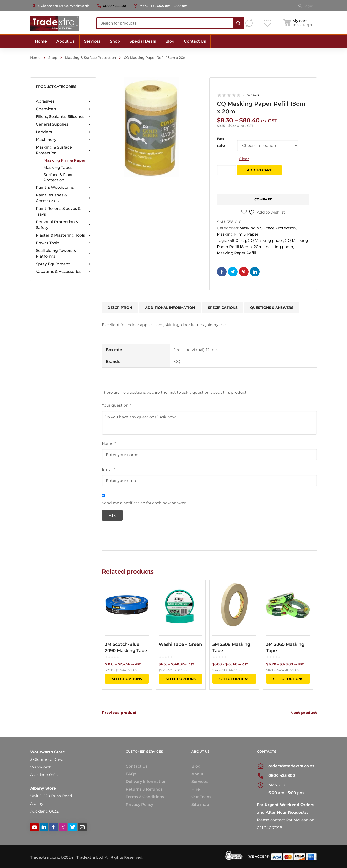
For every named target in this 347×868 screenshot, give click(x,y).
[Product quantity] (227, 170)
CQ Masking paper (266, 240)
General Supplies (63, 124)
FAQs (131, 774)
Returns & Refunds (144, 789)
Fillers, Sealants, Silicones (63, 117)
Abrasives (63, 101)
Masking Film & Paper (65, 160)
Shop (53, 58)
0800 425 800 (114, 6)
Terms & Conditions (145, 797)
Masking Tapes (58, 168)
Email (108, 469)
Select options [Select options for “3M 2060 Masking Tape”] (288, 679)
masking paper (279, 247)
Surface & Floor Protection (58, 177)
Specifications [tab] (223, 308)
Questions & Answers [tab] (272, 308)
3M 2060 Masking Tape (285, 647)
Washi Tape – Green (180, 644)
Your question (116, 405)
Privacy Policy (139, 804)
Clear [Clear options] (244, 159)
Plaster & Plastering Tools (63, 235)
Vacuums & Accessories (63, 272)
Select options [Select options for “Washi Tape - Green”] (181, 679)
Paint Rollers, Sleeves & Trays (63, 211)
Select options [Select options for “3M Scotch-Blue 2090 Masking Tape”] (127, 679)
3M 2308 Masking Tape (231, 647)
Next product (304, 713)
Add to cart (259, 170)
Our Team (201, 797)
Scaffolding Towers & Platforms (63, 253)
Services (200, 782)
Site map (200, 804)
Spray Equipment (63, 264)
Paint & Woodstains (63, 188)
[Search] (239, 23)
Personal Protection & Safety (63, 225)
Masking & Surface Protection (91, 58)
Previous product (119, 713)
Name (109, 444)
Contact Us (137, 766)
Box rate (221, 142)
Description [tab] (120, 308)
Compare (263, 199)
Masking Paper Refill (236, 253)
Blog (196, 766)
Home (35, 58)
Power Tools (63, 243)
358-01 (234, 240)
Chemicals (63, 109)
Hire (196, 789)
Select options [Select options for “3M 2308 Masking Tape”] (234, 679)
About (198, 774)
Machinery (63, 140)
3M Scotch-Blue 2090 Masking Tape (126, 647)
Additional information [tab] (170, 308)
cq (244, 240)
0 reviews (251, 95)
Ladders (63, 132)
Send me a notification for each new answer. (144, 503)
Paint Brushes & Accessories (63, 198)
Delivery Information (146, 782)
